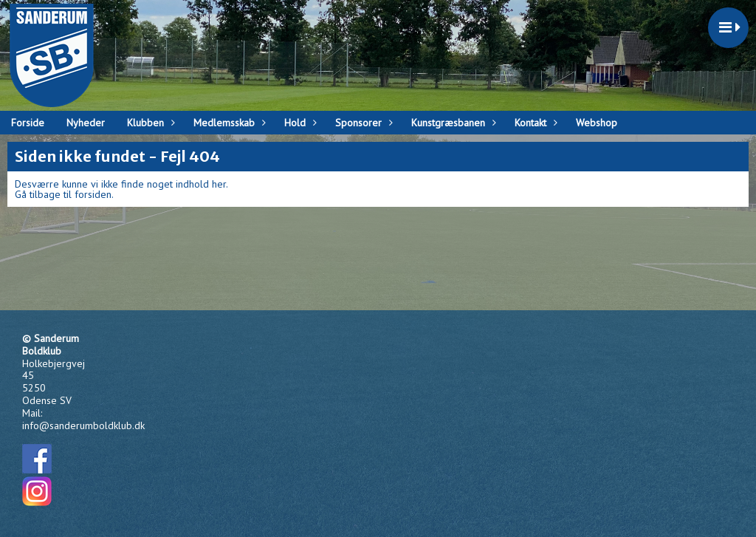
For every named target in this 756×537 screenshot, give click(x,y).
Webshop (597, 123)
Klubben (149, 123)
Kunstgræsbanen (452, 123)
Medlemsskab (228, 123)
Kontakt (534, 123)
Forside (28, 123)
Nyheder (86, 123)
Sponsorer (362, 123)
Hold (299, 123)
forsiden (93, 194)
